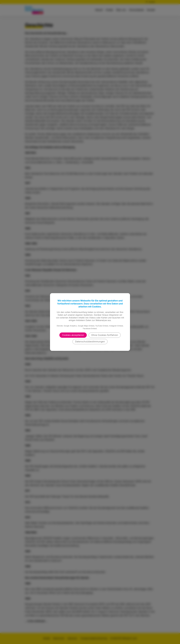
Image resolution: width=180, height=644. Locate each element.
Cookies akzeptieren (73, 335)
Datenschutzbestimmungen (90, 342)
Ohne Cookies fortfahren (105, 335)
